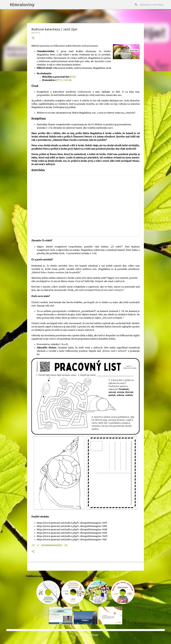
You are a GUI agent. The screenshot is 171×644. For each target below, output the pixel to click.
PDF (72, 77)
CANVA (67, 80)
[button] (33, 38)
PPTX (59, 80)
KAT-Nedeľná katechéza (52, 545)
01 (33, 545)
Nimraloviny (22, 5)
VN (66, 545)
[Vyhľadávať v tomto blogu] (153, 5)
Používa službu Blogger (85, 635)
